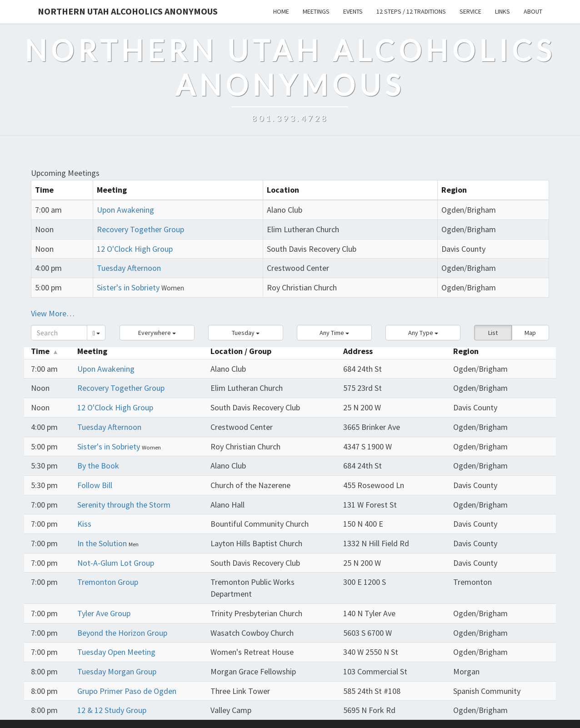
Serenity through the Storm (124, 505)
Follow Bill (95, 485)
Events (353, 11)
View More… (53, 313)
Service (470, 11)
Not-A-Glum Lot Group (116, 563)
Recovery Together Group (140, 229)
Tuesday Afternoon (129, 268)
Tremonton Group (108, 582)
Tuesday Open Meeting (116, 652)
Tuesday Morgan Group (117, 671)
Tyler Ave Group (104, 613)
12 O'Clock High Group (135, 249)
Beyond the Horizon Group (122, 633)
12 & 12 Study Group (112, 710)
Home (281, 11)
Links (502, 11)
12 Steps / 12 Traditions (411, 11)
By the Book (98, 466)
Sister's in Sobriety (128, 287)
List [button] (493, 333)
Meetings (316, 11)
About (533, 11)
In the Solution (103, 543)
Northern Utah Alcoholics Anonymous (128, 11)
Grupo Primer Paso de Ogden (127, 691)
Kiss (84, 524)
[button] (157, 333)
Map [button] (530, 333)
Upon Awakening (125, 210)
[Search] (59, 333)
